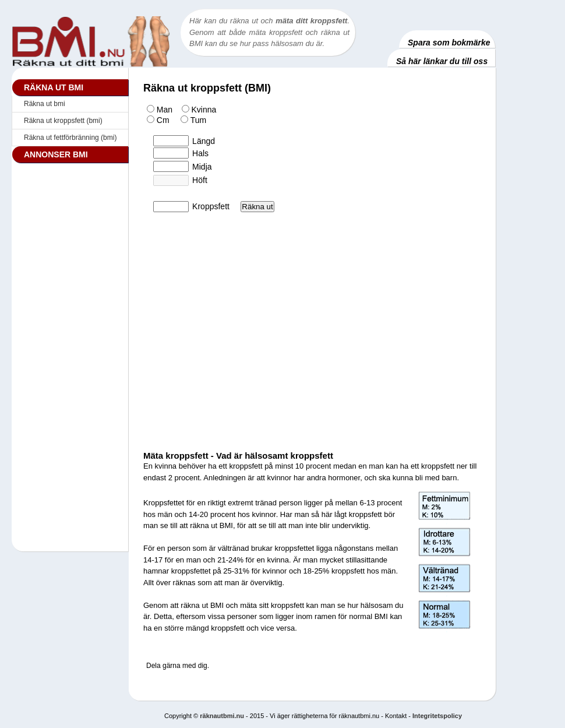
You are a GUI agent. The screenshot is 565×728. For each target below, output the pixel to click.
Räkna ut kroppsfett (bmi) (63, 121)
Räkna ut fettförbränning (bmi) (70, 138)
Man (160, 110)
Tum (189, 120)
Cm (157, 120)
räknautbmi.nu (222, 716)
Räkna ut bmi (45, 104)
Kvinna (195, 110)
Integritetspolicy (437, 716)
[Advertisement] (70, 346)
